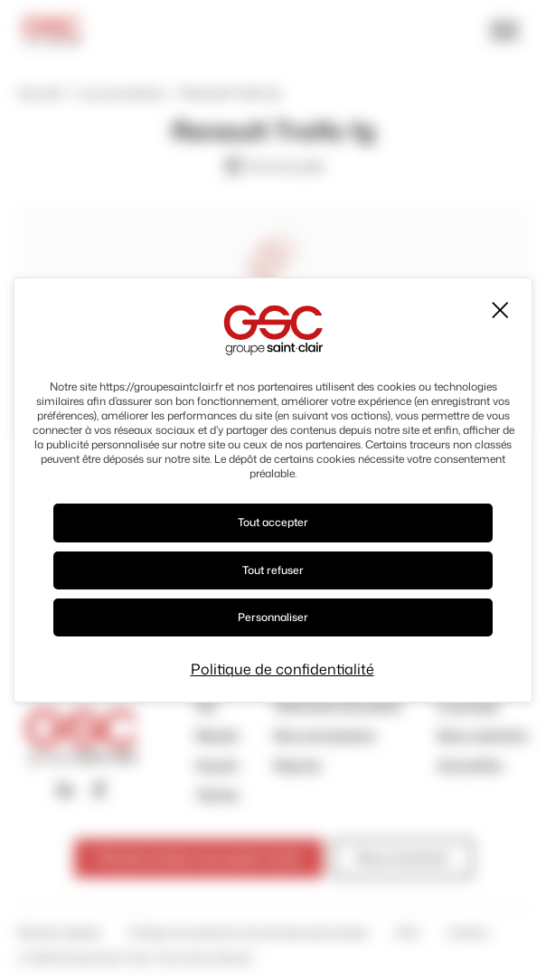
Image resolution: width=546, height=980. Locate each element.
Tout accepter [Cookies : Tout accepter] (273, 522)
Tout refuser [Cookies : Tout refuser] (273, 570)
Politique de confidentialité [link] (282, 669)
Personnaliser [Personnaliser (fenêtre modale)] (273, 617)
